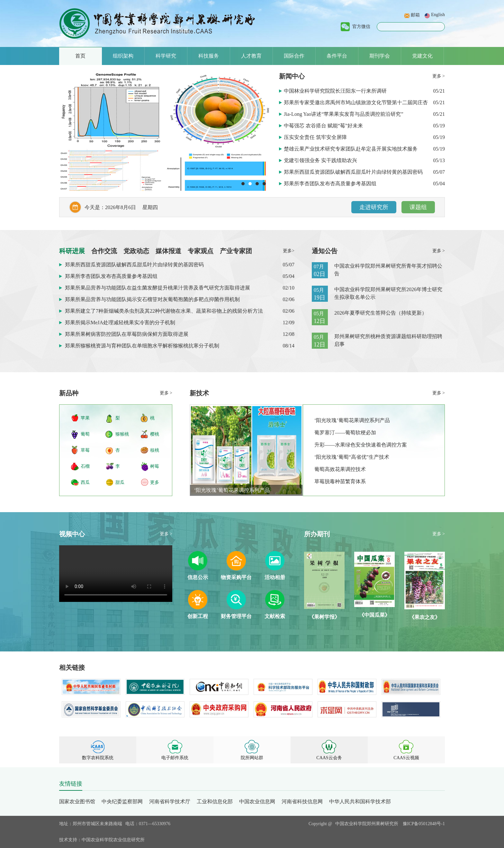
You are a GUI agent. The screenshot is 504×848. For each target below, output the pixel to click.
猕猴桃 (122, 434)
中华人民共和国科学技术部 (360, 802)
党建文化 (422, 56)
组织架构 (123, 56)
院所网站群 (252, 758)
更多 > (439, 76)
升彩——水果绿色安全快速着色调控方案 (361, 445)
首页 (80, 56)
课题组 (418, 207)
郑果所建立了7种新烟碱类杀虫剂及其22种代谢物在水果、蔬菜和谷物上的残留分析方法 (164, 311)
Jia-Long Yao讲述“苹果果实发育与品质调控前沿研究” (344, 114)
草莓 (85, 450)
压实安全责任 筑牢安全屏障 (316, 137)
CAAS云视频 (406, 758)
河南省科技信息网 (302, 802)
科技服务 (209, 56)
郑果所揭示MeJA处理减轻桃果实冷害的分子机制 (120, 323)
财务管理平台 (236, 616)
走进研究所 (374, 207)
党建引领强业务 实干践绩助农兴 (321, 160)
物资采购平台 (236, 577)
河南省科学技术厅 (170, 802)
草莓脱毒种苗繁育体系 (340, 481)
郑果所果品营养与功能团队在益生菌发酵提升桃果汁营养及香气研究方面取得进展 (157, 288)
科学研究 (166, 56)
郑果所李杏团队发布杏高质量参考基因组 (331, 184)
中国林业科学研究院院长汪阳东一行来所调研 (336, 91)
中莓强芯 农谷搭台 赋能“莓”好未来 (324, 126)
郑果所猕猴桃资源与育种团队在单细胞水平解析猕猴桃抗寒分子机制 (142, 346)
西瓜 (85, 482)
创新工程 (198, 616)
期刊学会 (380, 56)
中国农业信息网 (257, 802)
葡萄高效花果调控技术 (340, 469)
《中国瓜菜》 (374, 615)
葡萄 (85, 434)
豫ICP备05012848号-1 (424, 824)
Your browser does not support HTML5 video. (116, 574)
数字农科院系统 (98, 758)
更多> (289, 251)
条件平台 (337, 56)
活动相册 (275, 577)
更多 (155, 482)
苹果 (85, 418)
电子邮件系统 (175, 758)
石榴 (85, 466)
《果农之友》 (425, 617)
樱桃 (155, 434)
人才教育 (251, 56)
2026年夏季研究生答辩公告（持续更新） (381, 313)
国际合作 (294, 56)
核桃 (155, 450)
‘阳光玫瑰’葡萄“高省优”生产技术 (352, 457)
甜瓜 (120, 482)
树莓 (155, 466)
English (438, 15)
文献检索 (275, 616)
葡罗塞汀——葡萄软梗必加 (345, 433)
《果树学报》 (324, 617)
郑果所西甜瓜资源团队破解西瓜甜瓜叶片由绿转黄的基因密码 (354, 172)
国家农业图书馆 (77, 802)
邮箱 (415, 15)
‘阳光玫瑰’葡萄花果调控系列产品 (232, 490)
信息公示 (198, 577)
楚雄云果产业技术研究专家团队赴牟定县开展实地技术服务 (351, 149)
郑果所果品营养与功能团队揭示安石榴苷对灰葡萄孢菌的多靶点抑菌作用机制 (152, 299)
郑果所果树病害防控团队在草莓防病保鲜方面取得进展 (127, 334)
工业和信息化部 (215, 802)
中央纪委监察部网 (122, 802)
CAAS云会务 (329, 758)
